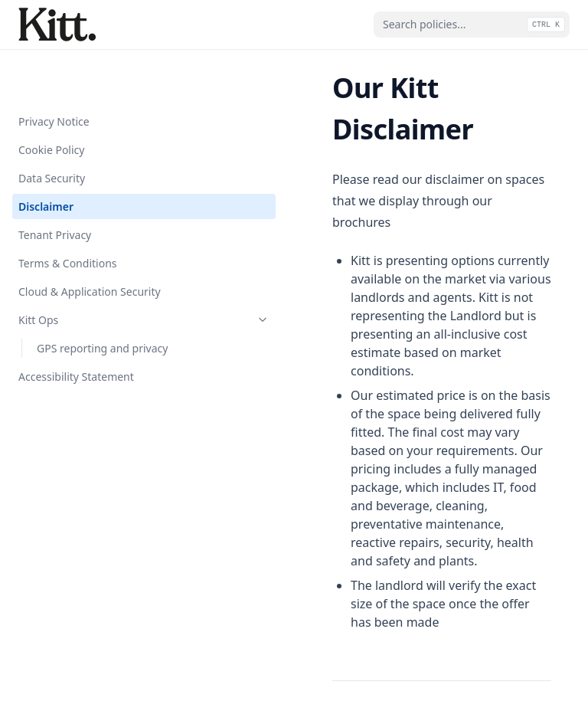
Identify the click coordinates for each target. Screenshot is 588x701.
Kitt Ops (94, 272)
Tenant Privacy (55, 187)
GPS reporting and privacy (102, 301)
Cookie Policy (51, 102)
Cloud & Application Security (90, 244)
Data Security (52, 131)
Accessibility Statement (76, 329)
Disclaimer (46, 159)
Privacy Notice (54, 74)
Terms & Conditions (68, 216)
